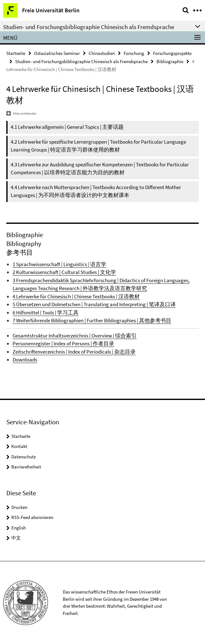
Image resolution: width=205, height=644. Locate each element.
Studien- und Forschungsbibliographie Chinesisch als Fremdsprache (81, 61)
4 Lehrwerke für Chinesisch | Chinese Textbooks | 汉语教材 (76, 296)
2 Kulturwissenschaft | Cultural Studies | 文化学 (64, 272)
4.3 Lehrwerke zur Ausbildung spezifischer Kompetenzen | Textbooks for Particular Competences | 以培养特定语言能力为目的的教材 (100, 169)
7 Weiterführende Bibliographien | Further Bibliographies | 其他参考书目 (92, 320)
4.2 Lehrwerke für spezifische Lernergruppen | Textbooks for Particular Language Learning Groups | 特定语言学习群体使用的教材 (98, 146)
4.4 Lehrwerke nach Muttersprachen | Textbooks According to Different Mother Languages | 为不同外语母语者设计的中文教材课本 (96, 191)
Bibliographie (170, 61)
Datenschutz (23, 457)
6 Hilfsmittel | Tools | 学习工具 (46, 313)
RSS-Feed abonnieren (32, 517)
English (19, 528)
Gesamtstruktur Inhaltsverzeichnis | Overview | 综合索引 (75, 336)
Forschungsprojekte (172, 53)
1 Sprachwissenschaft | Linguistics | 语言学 (59, 264)
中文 (16, 538)
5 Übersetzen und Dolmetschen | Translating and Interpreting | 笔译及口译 (94, 304)
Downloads (25, 360)
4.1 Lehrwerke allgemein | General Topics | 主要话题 (67, 127)
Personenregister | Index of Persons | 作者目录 (63, 343)
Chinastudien (102, 53)
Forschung (134, 53)
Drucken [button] (19, 507)
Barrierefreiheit (26, 467)
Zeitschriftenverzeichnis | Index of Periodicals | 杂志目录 (74, 352)
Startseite (16, 53)
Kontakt (19, 446)
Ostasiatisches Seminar (57, 53)
